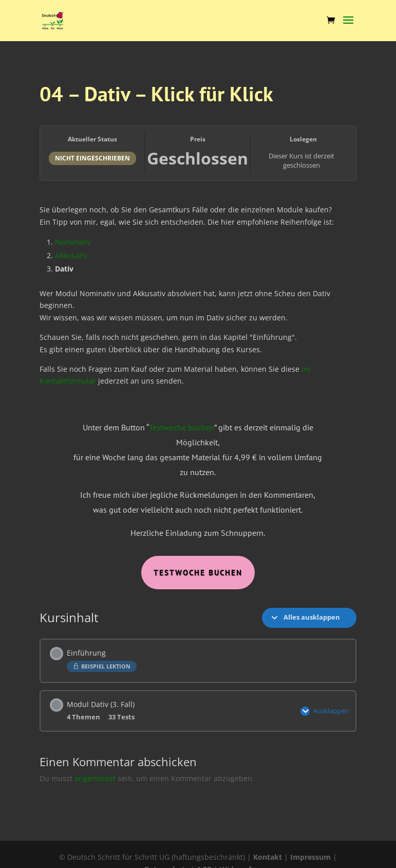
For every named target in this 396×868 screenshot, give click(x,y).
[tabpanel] (198, 391)
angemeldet (95, 778)
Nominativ (73, 242)
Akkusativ (71, 255)
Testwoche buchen (182, 427)
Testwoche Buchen (198, 573)
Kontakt (268, 857)
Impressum (310, 857)
